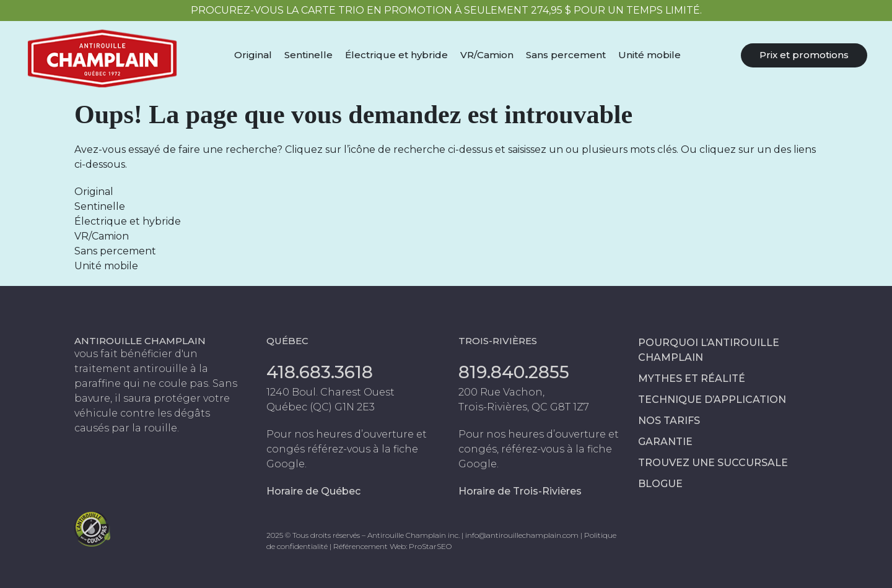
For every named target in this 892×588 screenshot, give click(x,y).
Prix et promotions (804, 55)
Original (253, 55)
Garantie (665, 442)
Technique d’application (712, 400)
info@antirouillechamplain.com (522, 535)
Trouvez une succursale (713, 463)
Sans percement (566, 55)
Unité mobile (649, 55)
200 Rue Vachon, (501, 392)
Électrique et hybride (396, 55)
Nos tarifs (669, 421)
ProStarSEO (430, 546)
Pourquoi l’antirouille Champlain (709, 350)
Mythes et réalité (692, 378)
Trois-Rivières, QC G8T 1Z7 (524, 407)
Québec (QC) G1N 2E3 (321, 407)
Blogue (660, 484)
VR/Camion (487, 55)
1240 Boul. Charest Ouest (330, 392)
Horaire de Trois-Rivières (520, 491)
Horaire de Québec (313, 491)
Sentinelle (308, 55)
